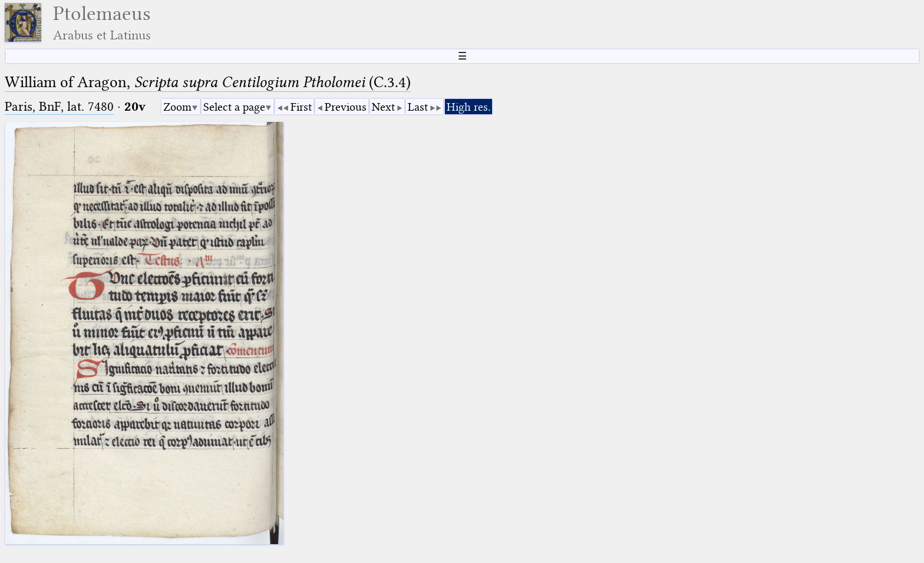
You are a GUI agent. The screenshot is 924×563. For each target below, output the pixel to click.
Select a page (234, 107)
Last (418, 107)
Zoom (177, 107)
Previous (346, 107)
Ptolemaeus (102, 23)
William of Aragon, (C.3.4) (208, 82)
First (301, 107)
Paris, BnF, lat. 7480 (59, 106)
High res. (468, 107)
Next (383, 107)
